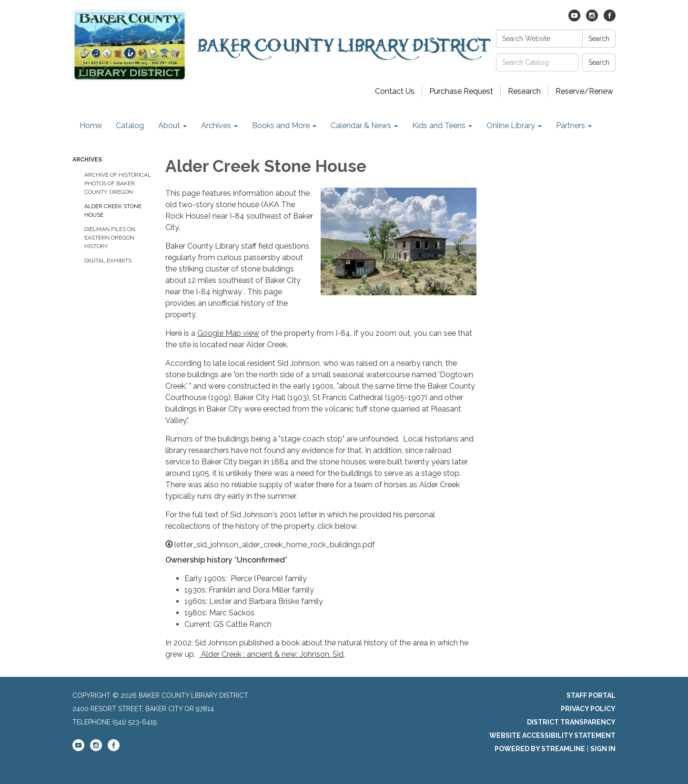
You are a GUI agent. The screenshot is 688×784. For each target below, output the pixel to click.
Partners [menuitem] (571, 126)
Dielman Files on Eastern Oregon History (110, 238)
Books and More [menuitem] (281, 126)
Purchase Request (461, 91)
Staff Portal (591, 695)
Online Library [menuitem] (511, 126)
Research (524, 91)
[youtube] (574, 19)
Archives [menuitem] (216, 126)
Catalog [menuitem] (130, 126)
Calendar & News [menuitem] (361, 126)
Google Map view (228, 333)
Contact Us (395, 91)
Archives (87, 160)
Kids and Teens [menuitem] (439, 126)
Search (599, 39)
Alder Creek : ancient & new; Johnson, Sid (271, 654)
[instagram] (592, 19)
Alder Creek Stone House (113, 211)
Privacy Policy (588, 709)
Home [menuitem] (91, 126)
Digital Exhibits (108, 261)
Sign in (603, 749)
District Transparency (571, 722)
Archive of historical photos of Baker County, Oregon (118, 183)
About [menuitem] (169, 126)
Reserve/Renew (584, 91)
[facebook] (610, 19)
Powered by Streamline (540, 749)
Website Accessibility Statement (552, 735)
